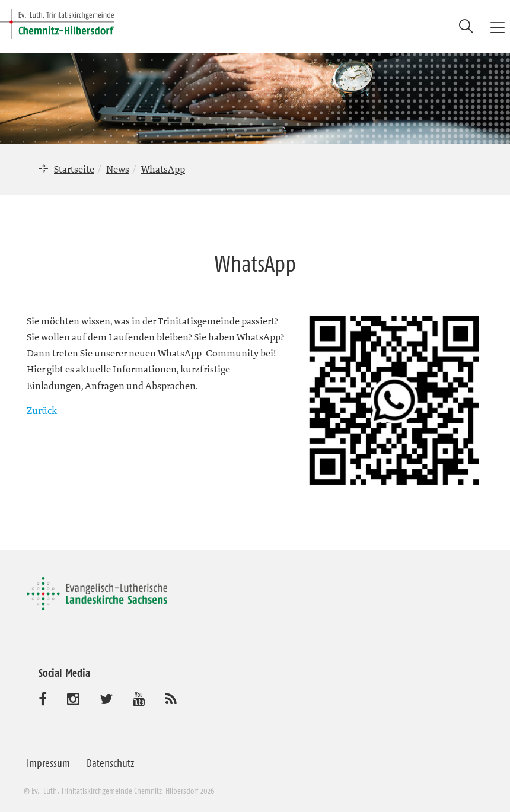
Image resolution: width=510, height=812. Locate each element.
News (118, 169)
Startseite (74, 169)
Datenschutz (111, 763)
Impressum (48, 763)
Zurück (42, 410)
